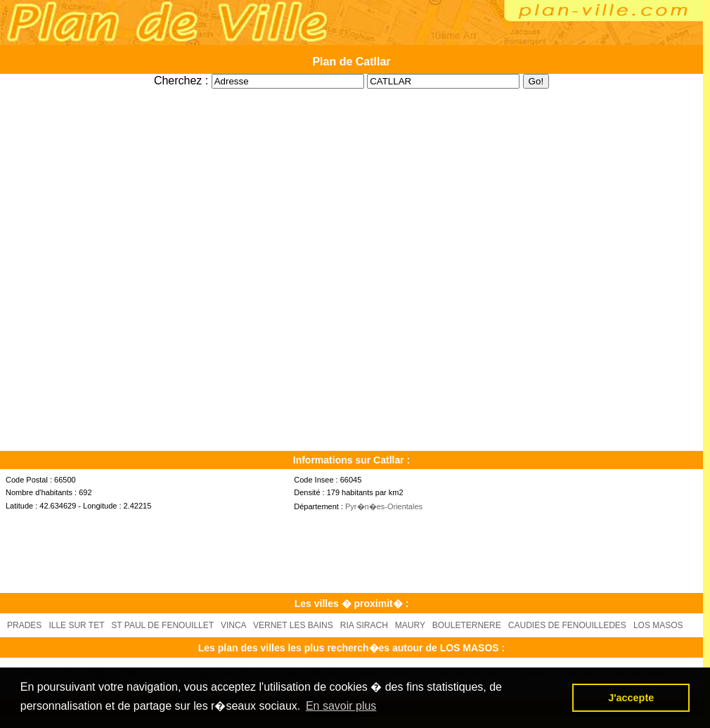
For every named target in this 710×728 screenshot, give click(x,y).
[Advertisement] (351, 94)
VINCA (233, 625)
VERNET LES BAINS (293, 625)
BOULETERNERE (467, 625)
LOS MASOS (658, 625)
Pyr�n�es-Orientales (384, 506)
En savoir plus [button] (341, 706)
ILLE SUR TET (76, 625)
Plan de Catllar (351, 62)
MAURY (410, 625)
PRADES (24, 625)
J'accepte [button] (631, 698)
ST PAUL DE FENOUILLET (162, 625)
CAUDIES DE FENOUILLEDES (567, 625)
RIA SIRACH (364, 625)
